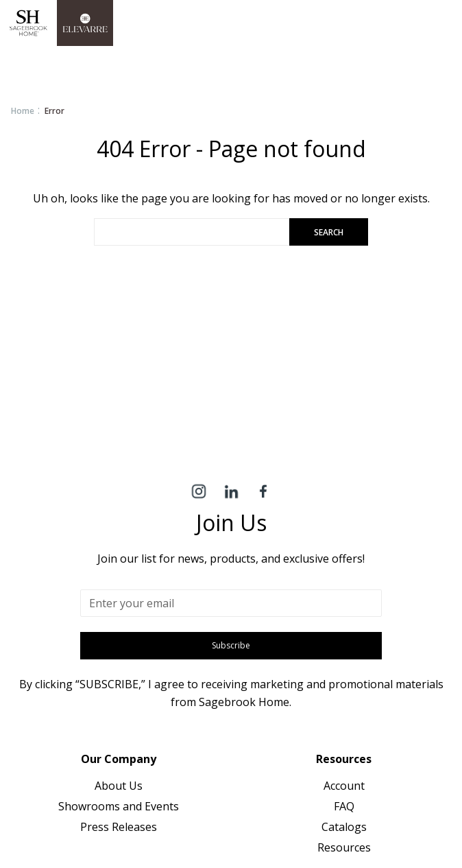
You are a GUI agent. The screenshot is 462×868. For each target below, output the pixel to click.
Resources (344, 847)
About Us (119, 786)
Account (344, 786)
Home (23, 111)
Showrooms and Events (119, 806)
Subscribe (231, 645)
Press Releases (119, 827)
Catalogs (344, 827)
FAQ (344, 806)
